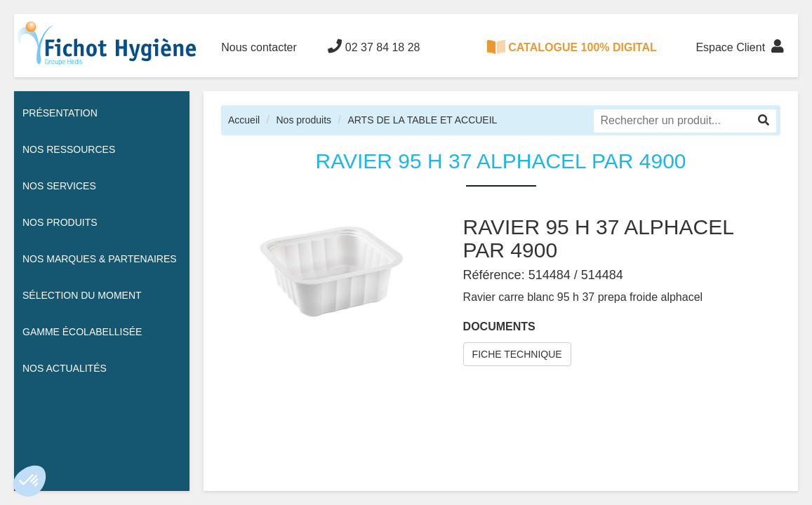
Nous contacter (259, 47)
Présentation (60, 113)
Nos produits (304, 120)
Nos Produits (60, 222)
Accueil (244, 120)
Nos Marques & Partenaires (100, 259)
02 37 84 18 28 (374, 46)
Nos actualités (65, 368)
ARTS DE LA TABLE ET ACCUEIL (422, 120)
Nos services (59, 186)
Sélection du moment (82, 295)
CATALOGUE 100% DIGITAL (572, 47)
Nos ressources (69, 149)
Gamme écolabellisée (82, 332)
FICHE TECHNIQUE (517, 354)
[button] (29, 481)
